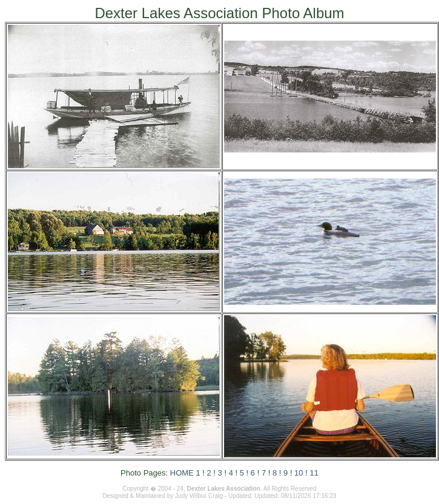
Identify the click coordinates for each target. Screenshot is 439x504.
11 (314, 473)
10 (299, 473)
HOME (182, 473)
